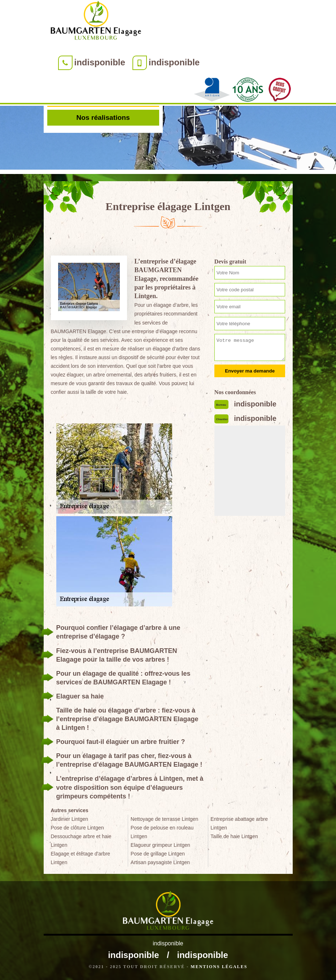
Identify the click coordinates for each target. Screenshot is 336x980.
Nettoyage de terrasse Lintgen (165, 819)
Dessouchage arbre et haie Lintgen (81, 841)
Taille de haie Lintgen (234, 836)
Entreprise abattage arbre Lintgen (239, 823)
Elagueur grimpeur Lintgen (160, 845)
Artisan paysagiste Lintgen (160, 862)
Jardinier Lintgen (70, 819)
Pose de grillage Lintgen (158, 854)
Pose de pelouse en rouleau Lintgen (162, 832)
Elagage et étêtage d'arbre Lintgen (81, 858)
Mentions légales (219, 967)
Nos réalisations (103, 117)
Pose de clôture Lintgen (77, 828)
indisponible (100, 62)
